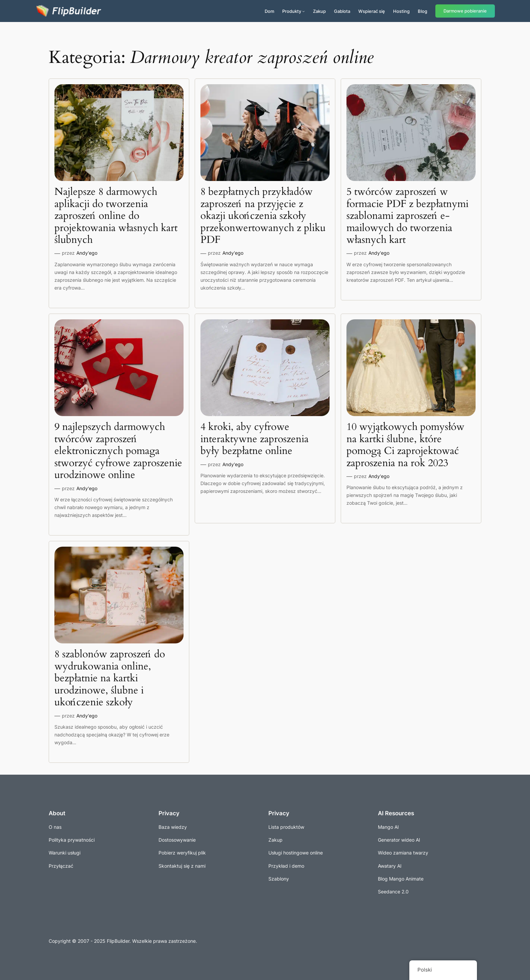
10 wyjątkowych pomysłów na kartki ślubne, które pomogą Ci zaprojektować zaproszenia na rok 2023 (405, 445)
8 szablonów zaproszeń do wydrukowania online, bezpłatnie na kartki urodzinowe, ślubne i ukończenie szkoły (110, 679)
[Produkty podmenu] (304, 11)
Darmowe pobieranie (465, 11)
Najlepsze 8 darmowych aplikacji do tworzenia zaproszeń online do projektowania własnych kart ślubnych (116, 216)
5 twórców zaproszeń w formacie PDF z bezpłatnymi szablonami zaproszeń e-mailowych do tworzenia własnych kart (407, 216)
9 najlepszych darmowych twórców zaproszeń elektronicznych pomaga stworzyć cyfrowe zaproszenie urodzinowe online (118, 451)
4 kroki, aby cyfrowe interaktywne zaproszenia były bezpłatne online (255, 439)
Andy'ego (87, 253)
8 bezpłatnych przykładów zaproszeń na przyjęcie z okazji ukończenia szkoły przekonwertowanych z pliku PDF (263, 216)
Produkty (292, 11)
